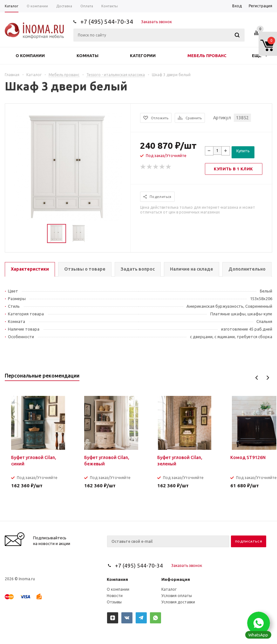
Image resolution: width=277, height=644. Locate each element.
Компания (117, 579)
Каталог (169, 589)
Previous (257, 378)
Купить (243, 151)
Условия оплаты (177, 596)
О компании (30, 56)
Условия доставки (178, 602)
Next (268, 378)
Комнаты (88, 56)
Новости (115, 596)
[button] (259, 623)
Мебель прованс (207, 56)
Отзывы (114, 602)
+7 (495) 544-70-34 (107, 22)
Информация (176, 579)
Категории (143, 56)
